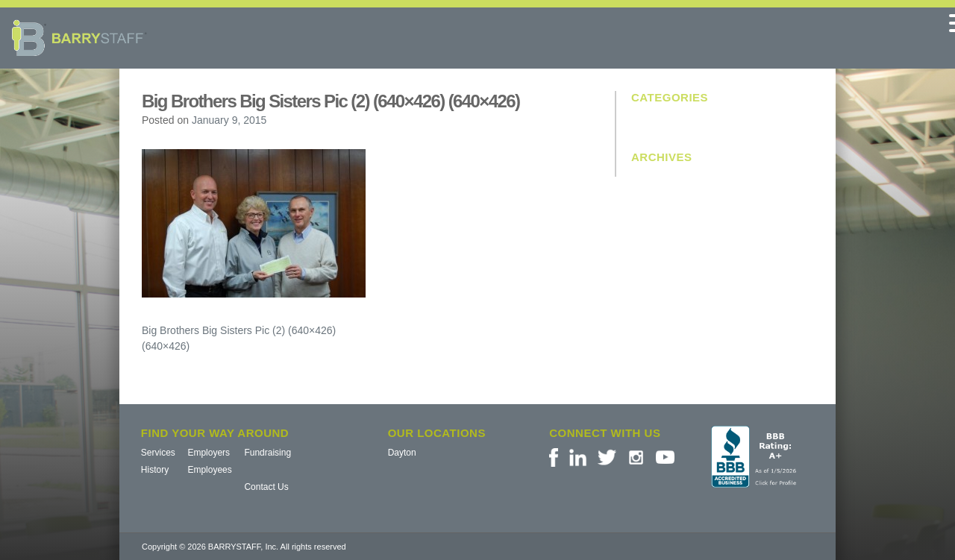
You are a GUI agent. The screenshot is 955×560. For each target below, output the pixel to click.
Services (158, 453)
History (155, 470)
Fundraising (267, 453)
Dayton (402, 453)
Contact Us (266, 487)
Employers (209, 453)
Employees (209, 470)
